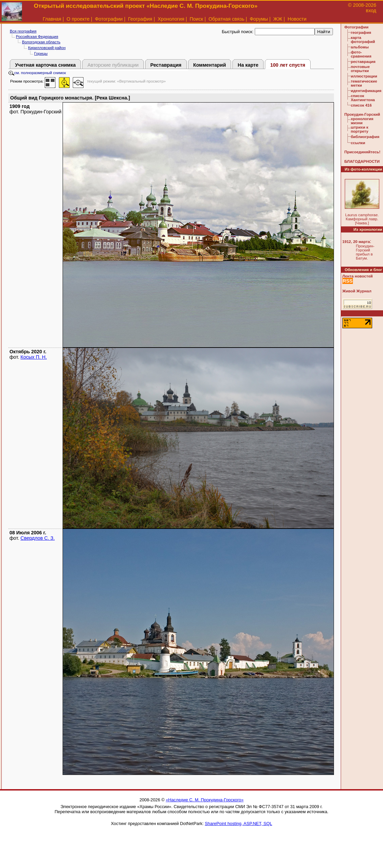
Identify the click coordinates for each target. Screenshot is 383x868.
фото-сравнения (361, 54)
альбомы (360, 47)
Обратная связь (226, 19)
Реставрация (166, 65)
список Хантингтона (363, 98)
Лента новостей (358, 276)
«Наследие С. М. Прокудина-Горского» (205, 800)
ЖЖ (278, 19)
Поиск (197, 19)
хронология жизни (362, 121)
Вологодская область (41, 42)
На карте (248, 65)
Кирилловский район (47, 48)
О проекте (78, 19)
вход (371, 10)
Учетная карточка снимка (45, 65)
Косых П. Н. (34, 357)
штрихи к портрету (360, 129)
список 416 (361, 105)
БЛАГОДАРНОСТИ (362, 161)
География (140, 19)
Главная (52, 19)
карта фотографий (363, 40)
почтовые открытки (360, 69)
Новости (297, 19)
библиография (365, 137)
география (361, 32)
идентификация (366, 91)
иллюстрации (364, 76)
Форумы (259, 19)
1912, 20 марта (356, 242)
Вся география (23, 31)
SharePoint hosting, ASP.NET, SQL (238, 824)
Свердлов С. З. (38, 538)
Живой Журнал (357, 291)
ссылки (358, 143)
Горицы (41, 53)
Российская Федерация (37, 37)
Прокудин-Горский (362, 114)
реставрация (363, 62)
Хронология (171, 19)
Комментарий (210, 65)
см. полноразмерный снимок (37, 73)
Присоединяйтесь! (363, 152)
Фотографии (109, 19)
